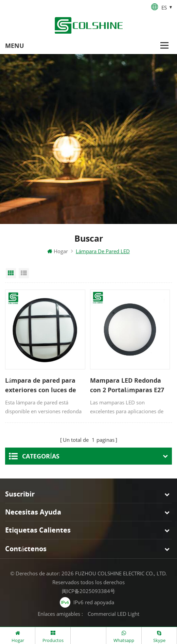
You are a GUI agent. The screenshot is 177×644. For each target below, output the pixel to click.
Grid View (11, 274)
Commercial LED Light (113, 612)
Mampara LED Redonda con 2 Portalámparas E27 (127, 386)
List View (24, 274)
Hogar (58, 252)
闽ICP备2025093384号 (88, 590)
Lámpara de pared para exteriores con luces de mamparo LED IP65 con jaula (41, 386)
